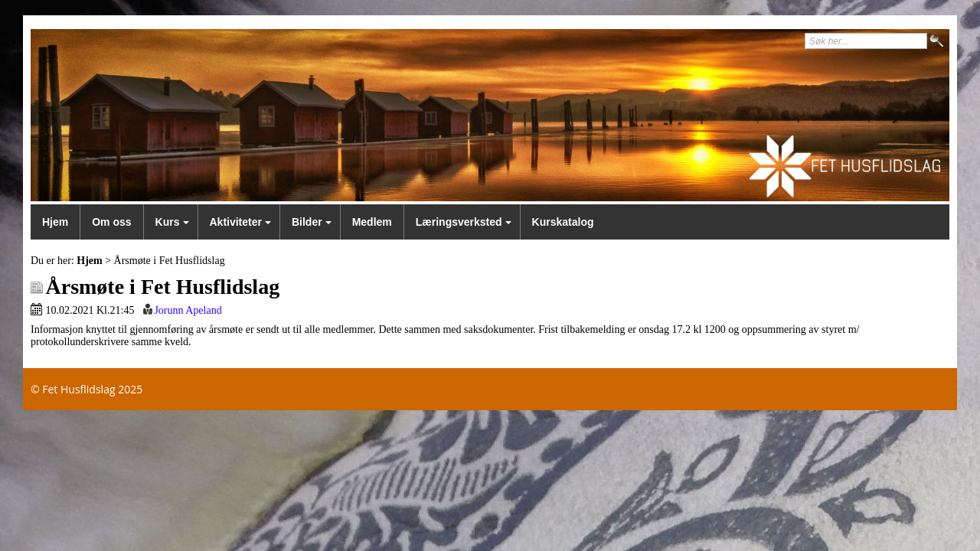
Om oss (111, 222)
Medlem (372, 222)
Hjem (55, 222)
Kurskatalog (563, 222)
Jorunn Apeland (188, 310)
